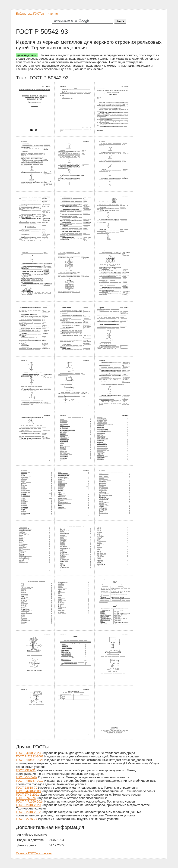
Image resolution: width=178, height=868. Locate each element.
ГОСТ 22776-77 (27, 819)
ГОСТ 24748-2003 (28, 791)
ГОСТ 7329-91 (26, 770)
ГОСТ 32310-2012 (28, 812)
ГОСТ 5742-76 (26, 798)
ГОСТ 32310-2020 (28, 805)
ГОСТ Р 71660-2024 (30, 801)
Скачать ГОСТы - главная (34, 853)
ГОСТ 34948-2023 (28, 753)
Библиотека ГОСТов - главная (37, 14)
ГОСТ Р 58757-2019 (30, 781)
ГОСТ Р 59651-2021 (30, 760)
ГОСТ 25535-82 (27, 777)
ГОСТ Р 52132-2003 (30, 756)
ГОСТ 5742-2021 (27, 795)
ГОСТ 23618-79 (27, 788)
